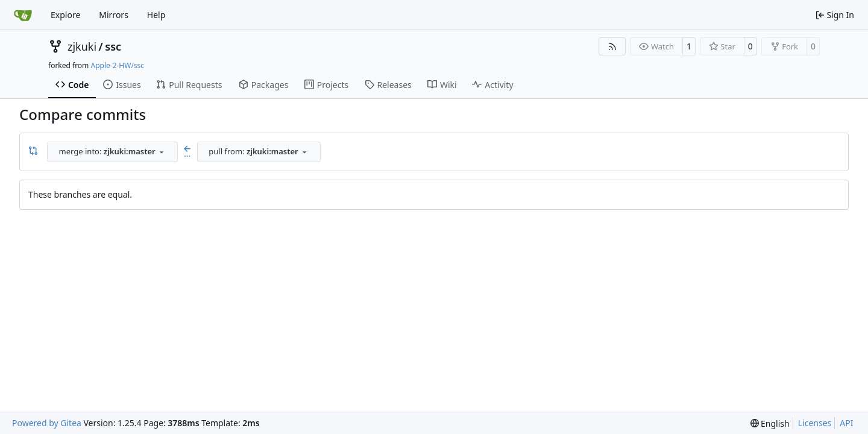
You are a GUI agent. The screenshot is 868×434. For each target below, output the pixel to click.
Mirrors (114, 15)
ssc (113, 46)
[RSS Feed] (612, 46)
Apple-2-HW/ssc (117, 65)
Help (156, 15)
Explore (65, 15)
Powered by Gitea (47, 423)
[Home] (23, 15)
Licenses (815, 423)
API (846, 423)
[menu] (770, 423)
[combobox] (112, 152)
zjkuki (82, 46)
